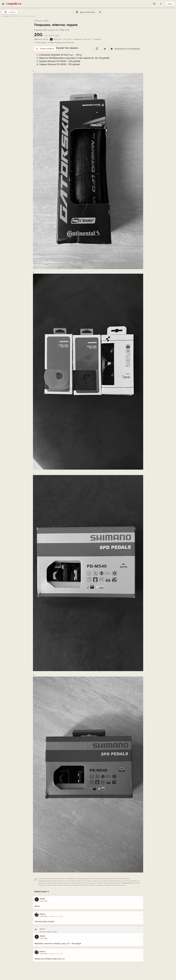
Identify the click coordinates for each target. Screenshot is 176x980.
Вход (170, 4)
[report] (125, 49)
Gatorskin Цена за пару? (91, 930)
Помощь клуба (127, 883)
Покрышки (38, 21)
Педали (46, 21)
